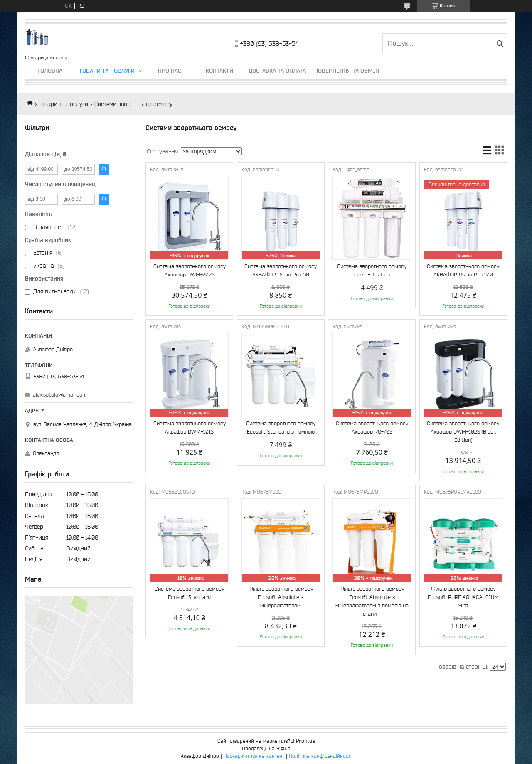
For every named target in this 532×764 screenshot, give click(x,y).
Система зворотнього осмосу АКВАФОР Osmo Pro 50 (281, 270)
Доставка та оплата (277, 71)
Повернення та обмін (347, 71)
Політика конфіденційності (320, 756)
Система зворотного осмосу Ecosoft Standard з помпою (281, 428)
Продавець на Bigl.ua (266, 748)
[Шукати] (500, 44)
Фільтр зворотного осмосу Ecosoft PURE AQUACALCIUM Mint (463, 597)
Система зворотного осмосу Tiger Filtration (372, 270)
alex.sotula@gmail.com (60, 395)
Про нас (170, 71)
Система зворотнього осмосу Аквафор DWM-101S (190, 428)
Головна (50, 71)
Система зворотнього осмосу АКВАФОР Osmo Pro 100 (463, 270)
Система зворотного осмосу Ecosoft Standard (189, 593)
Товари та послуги (107, 71)
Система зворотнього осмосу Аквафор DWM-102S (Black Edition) (463, 432)
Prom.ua (305, 741)
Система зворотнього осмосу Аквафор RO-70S (372, 428)
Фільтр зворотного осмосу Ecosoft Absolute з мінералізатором (281, 597)
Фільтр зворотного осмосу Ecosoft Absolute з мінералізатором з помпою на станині (372, 601)
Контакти (219, 71)
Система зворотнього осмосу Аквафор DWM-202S (190, 270)
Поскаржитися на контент (254, 756)
